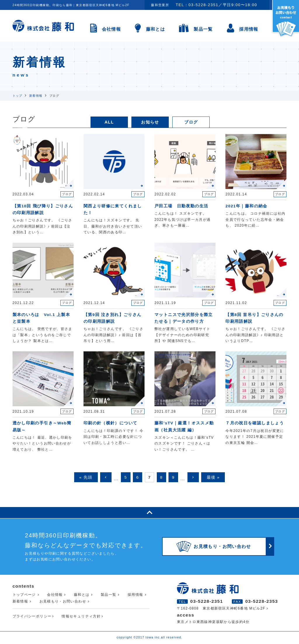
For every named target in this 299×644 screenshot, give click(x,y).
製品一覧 (203, 29)
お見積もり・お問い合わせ (63, 601)
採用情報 (249, 29)
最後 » (213, 477)
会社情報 (111, 29)
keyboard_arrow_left (106, 477)
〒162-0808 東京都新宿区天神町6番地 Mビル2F (221, 608)
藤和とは (155, 29)
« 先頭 (86, 477)
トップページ (24, 595)
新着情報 (20, 601)
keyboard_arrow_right (193, 477)
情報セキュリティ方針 (81, 616)
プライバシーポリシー (32, 616)
